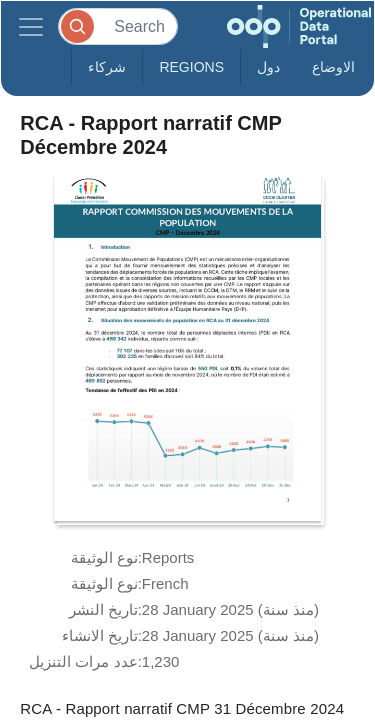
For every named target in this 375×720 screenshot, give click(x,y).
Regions (191, 67)
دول (268, 67)
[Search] (118, 26)
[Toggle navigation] (31, 26)
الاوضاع (333, 67)
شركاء (107, 67)
